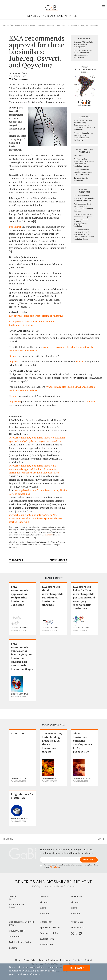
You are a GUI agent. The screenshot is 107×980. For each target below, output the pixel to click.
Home (6, 26)
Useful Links (47, 944)
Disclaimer (65, 960)
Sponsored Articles (50, 927)
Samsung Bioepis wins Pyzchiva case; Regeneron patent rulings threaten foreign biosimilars (84, 125)
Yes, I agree (77, 968)
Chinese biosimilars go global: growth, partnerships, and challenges (83, 137)
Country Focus (17, 931)
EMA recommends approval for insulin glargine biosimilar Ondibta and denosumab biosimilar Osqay (84, 234)
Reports (13, 948)
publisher (49, 535)
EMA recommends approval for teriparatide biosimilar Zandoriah (84, 198)
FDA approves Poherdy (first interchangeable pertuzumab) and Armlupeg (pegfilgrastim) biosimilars (84, 597)
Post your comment (21, 79)
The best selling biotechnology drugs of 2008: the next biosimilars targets (84, 163)
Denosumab (15, 227)
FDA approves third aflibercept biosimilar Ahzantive (36, 316)
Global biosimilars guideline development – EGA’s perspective (84, 172)
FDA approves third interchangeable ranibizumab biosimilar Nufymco (83, 207)
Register (14, 362)
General (44, 902)
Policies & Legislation (20, 942)
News (25, 26)
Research (45, 914)
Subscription (78, 927)
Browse (13, 356)
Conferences (47, 922)
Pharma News (47, 939)
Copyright (77, 960)
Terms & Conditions (48, 960)
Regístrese (15, 402)
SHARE (8, 839)
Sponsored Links (49, 933)
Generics (45, 896)
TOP (100, 839)
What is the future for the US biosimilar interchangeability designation (83, 54)
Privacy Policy (55, 867)
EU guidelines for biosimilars (81, 179)
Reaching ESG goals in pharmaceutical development (83, 44)
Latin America (23, 906)
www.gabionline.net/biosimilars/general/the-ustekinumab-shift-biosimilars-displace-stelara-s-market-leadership (36, 518)
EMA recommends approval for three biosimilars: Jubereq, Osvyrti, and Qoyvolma (64, 26)
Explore (14, 396)
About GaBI (78, 155)
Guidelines (15, 936)
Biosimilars (16, 26)
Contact (88, 960)
